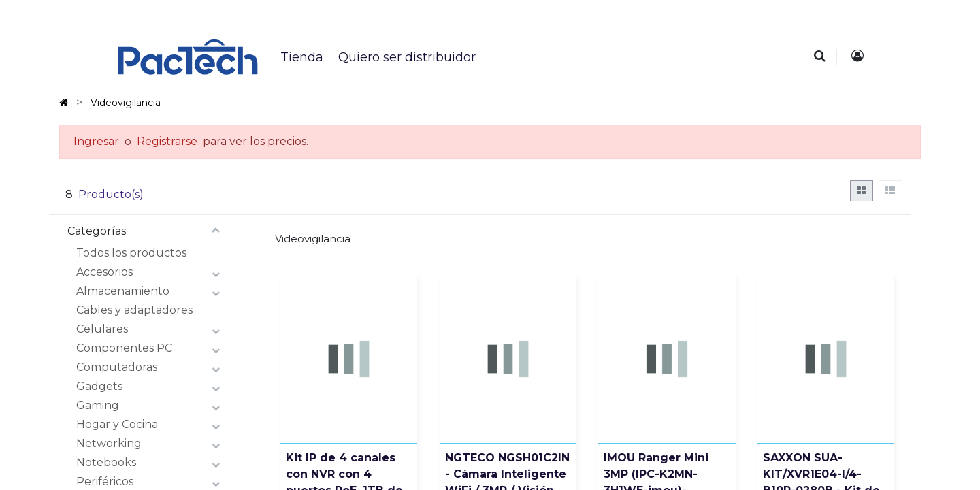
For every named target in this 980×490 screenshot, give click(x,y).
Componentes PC (124, 348)
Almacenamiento (123, 291)
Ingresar (96, 141)
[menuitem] (301, 57)
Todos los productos (131, 253)
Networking (109, 443)
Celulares (102, 329)
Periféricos (105, 481)
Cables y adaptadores (134, 310)
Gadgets (99, 386)
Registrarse (167, 141)
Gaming (98, 405)
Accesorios (104, 272)
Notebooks (106, 462)
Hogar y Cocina (117, 424)
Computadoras (117, 367)
